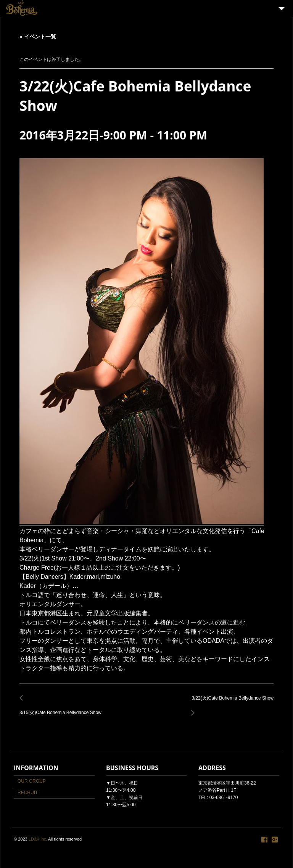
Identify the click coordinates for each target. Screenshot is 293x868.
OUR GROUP (32, 781)
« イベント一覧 (38, 37)
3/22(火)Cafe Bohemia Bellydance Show (230, 702)
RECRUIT (28, 793)
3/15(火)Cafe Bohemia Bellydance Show (63, 709)
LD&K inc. (38, 839)
